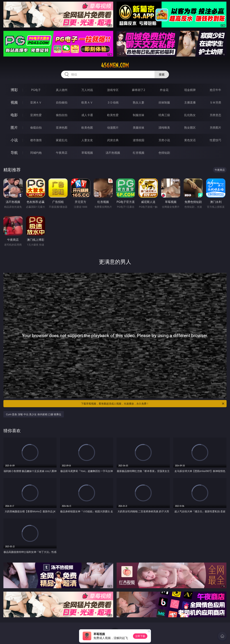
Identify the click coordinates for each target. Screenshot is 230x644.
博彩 (14, 90)
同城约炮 (36, 153)
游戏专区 (113, 90)
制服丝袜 (139, 115)
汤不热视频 (113, 153)
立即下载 (140, 636)
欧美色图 (87, 128)
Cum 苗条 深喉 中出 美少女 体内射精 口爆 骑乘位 (34, 414)
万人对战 (87, 90)
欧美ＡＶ (87, 102)
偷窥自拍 (36, 128)
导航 (14, 153)
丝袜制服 (164, 102)
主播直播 (190, 102)
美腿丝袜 (139, 128)
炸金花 (164, 90)
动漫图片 (113, 128)
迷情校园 (139, 140)
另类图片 (215, 128)
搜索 (162, 74)
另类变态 (215, 115)
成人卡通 (87, 115)
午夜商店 (62, 153)
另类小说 (164, 140)
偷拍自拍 (62, 115)
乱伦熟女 (190, 115)
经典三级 (164, 115)
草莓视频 (87, 153)
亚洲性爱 (36, 115)
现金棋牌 (190, 90)
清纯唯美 (164, 128)
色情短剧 (164, 153)
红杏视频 (139, 153)
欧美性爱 (113, 115)
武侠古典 (113, 140)
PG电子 (36, 90)
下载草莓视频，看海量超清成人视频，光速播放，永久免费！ (153, 404)
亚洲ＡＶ (36, 102)
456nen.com (115, 65)
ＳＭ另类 (215, 102)
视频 (14, 102)
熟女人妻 (139, 102)
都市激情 (36, 140)
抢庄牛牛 (215, 90)
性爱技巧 (215, 140)
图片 (14, 127)
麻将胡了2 (138, 90)
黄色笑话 (190, 140)
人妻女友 (87, 140)
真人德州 (62, 90)
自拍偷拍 (62, 102)
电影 (14, 115)
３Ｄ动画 (113, 102)
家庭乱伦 (62, 140)
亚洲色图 (62, 128)
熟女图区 (190, 128)
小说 (14, 140)
